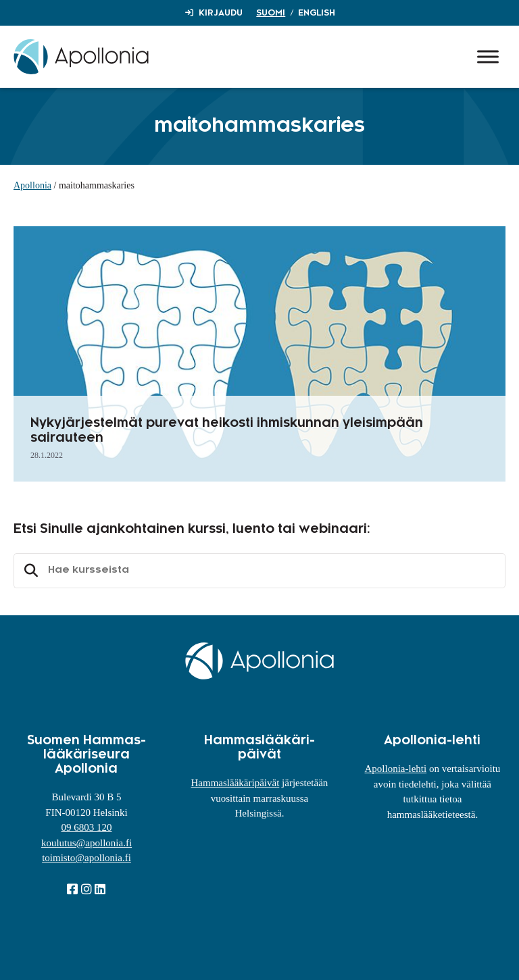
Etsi (29, 571)
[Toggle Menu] (488, 56)
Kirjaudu (221, 13)
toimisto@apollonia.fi (86, 858)
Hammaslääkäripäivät (236, 783)
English (317, 13)
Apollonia (32, 185)
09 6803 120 (86, 827)
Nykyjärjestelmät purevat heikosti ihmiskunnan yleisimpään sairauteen (227, 430)
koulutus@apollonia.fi (86, 843)
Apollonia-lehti (396, 769)
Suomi (271, 13)
